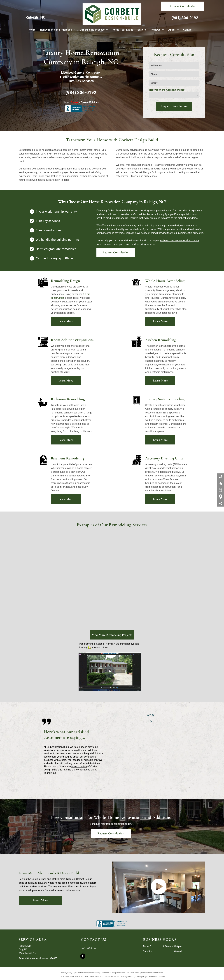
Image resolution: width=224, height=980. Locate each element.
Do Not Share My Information (87, 973)
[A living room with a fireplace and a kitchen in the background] (92, 556)
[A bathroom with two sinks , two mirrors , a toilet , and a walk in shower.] (55, 556)
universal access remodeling (176, 240)
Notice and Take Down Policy (128, 973)
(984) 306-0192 (185, 18)
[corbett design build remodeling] (43, 602)
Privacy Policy (67, 973)
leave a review (79, 766)
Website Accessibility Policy (152, 973)
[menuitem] (32, 30)
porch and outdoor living (132, 244)
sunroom (108, 244)
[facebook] (83, 957)
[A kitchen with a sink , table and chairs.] (135, 556)
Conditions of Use (108, 973)
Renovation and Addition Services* (167, 90)
